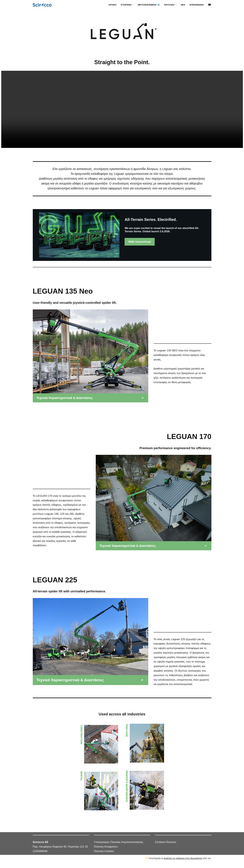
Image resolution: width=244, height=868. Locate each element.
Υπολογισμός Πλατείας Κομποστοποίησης (119, 847)
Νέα (183, 5)
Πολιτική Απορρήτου (106, 852)
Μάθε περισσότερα (140, 242)
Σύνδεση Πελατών (166, 847)
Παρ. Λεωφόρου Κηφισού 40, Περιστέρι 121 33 (60, 852)
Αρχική (112, 5)
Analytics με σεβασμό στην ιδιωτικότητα (183, 863)
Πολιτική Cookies (104, 856)
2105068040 (40, 856)
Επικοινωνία (197, 5)
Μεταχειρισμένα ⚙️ (149, 5)
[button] (133, 5)
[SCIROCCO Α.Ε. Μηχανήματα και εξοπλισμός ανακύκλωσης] (43, 5)
